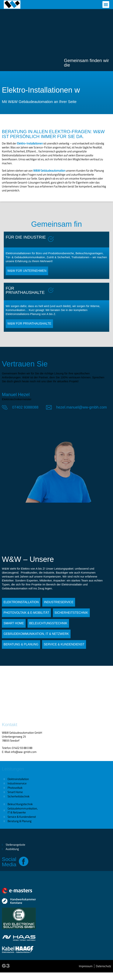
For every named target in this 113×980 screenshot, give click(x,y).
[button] (106, 5)
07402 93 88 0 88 (22, 748)
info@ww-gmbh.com (24, 752)
